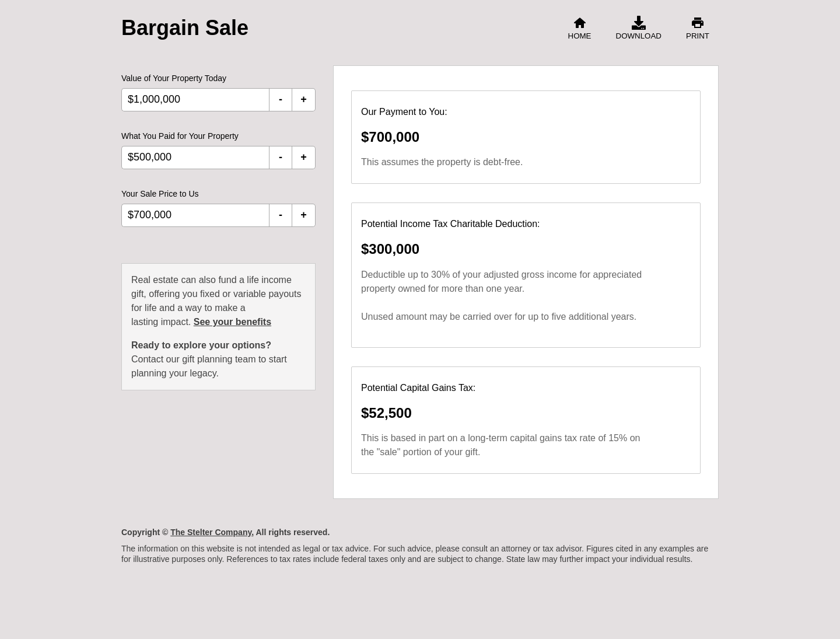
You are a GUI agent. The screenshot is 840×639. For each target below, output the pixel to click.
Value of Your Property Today (174, 78)
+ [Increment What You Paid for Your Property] (304, 157)
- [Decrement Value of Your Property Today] (281, 99)
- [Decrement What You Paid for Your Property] (281, 157)
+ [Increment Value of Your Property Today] (304, 99)
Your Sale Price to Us (160, 194)
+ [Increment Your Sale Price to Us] (304, 215)
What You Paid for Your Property (180, 136)
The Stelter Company (211, 532)
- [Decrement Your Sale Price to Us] (281, 215)
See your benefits (232, 322)
